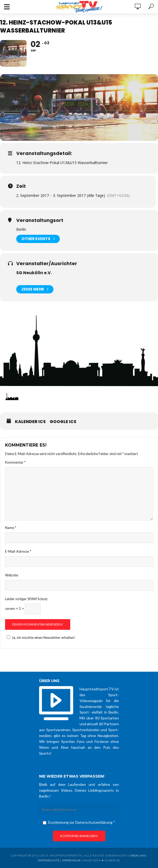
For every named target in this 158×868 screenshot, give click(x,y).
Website (12, 575)
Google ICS (63, 422)
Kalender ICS (30, 422)
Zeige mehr (35, 289)
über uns (138, 855)
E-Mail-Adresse (18, 551)
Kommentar (15, 462)
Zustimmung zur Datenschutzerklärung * (79, 822)
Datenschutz (49, 860)
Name (11, 528)
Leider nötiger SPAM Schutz (26, 599)
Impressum (71, 860)
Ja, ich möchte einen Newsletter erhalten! (40, 638)
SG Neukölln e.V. (34, 273)
